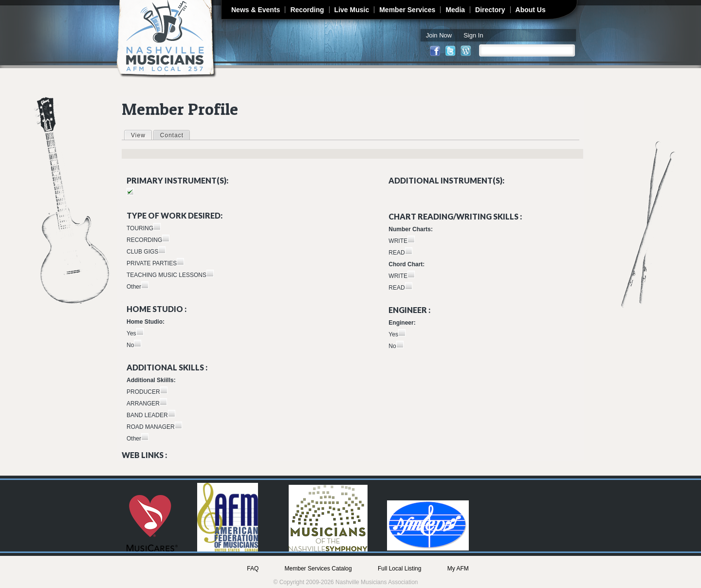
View (141, 135)
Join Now (439, 35)
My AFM (458, 569)
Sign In (473, 35)
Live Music (352, 10)
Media (455, 10)
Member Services (407, 10)
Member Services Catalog (318, 569)
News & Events (256, 10)
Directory (490, 10)
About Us (531, 10)
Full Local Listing (399, 569)
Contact (172, 135)
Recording (307, 10)
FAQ (253, 569)
